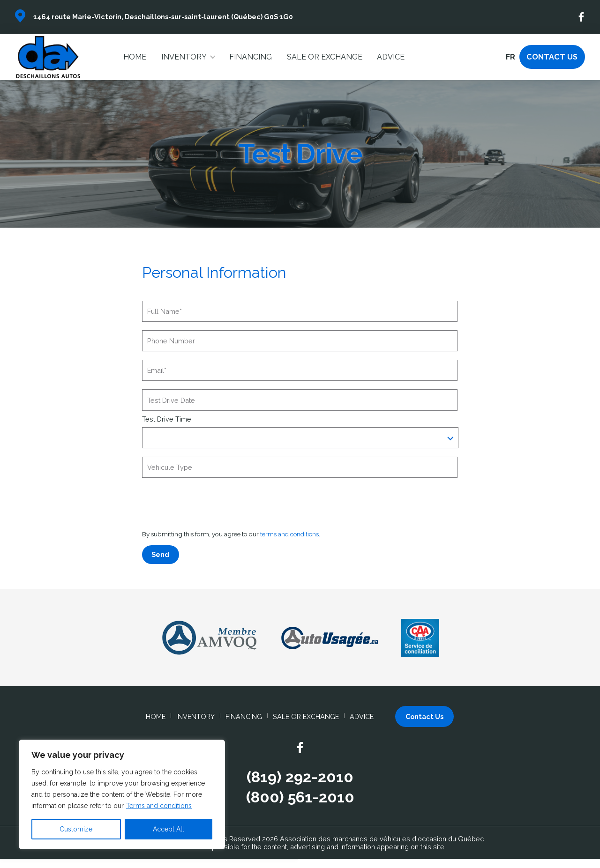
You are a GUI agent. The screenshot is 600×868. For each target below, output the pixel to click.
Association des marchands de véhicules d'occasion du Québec (382, 839)
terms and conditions (290, 534)
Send (160, 554)
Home (135, 57)
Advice (391, 57)
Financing (251, 57)
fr (510, 57)
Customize (76, 829)
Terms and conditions (159, 806)
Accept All (169, 829)
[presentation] (213, 504)
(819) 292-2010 (300, 777)
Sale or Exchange (325, 57)
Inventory (184, 57)
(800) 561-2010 (300, 797)
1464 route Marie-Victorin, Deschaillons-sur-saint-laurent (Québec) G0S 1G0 (163, 17)
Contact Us (552, 57)
